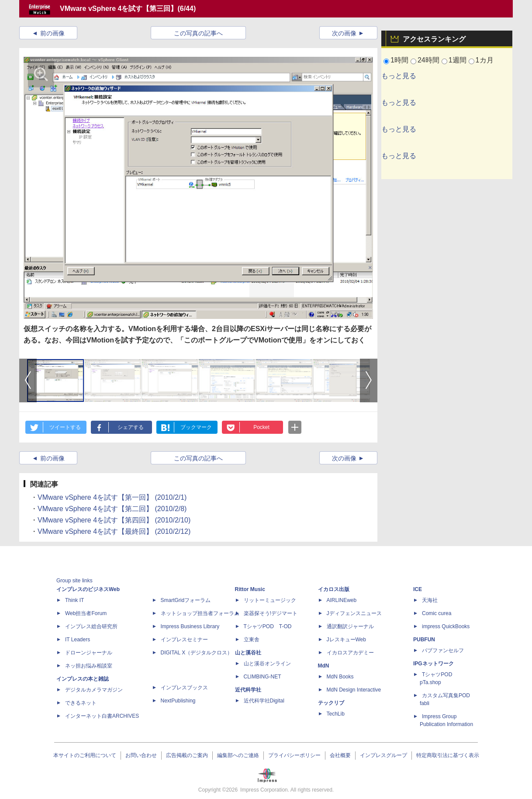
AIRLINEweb (342, 600)
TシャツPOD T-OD (268, 626)
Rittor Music (250, 589)
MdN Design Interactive (354, 690)
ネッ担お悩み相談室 (89, 666)
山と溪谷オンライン (267, 664)
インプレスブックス (184, 688)
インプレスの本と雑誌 (83, 679)
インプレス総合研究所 (91, 626)
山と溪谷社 (248, 653)
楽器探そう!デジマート (271, 613)
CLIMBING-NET (263, 677)
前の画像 (52, 33)
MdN (324, 666)
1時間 (399, 60)
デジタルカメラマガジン (94, 690)
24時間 (428, 60)
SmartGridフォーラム (186, 600)
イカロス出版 (334, 589)
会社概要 (340, 755)
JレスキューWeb (346, 640)
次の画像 (344, 33)
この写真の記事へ (198, 33)
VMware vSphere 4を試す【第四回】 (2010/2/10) (114, 520)
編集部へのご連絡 (238, 755)
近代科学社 (248, 690)
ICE (418, 589)
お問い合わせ (141, 755)
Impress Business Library (190, 626)
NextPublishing (178, 701)
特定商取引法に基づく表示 (448, 755)
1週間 (458, 60)
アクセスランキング (434, 39)
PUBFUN (424, 640)
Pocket (261, 427)
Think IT (74, 600)
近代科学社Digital (264, 701)
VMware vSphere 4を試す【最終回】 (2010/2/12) (114, 531)
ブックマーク (196, 427)
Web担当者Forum (86, 613)
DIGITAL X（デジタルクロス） (197, 653)
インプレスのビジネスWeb (88, 589)
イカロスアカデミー (350, 653)
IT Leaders (78, 640)
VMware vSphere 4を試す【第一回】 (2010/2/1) (112, 497)
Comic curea (437, 613)
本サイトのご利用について (85, 755)
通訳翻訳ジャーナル (350, 626)
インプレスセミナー (184, 640)
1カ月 (485, 60)
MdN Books (340, 677)
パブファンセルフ (443, 650)
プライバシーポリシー (294, 755)
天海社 (430, 600)
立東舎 (252, 640)
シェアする (131, 427)
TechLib (336, 714)
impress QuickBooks (446, 626)
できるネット (81, 703)
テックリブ (331, 703)
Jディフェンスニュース (354, 613)
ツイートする (65, 427)
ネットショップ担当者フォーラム (200, 613)
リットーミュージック (270, 600)
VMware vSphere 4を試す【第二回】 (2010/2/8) (112, 509)
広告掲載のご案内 (187, 755)
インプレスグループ (383, 755)
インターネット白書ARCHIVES (102, 716)
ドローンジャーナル (89, 653)
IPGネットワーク (434, 664)
